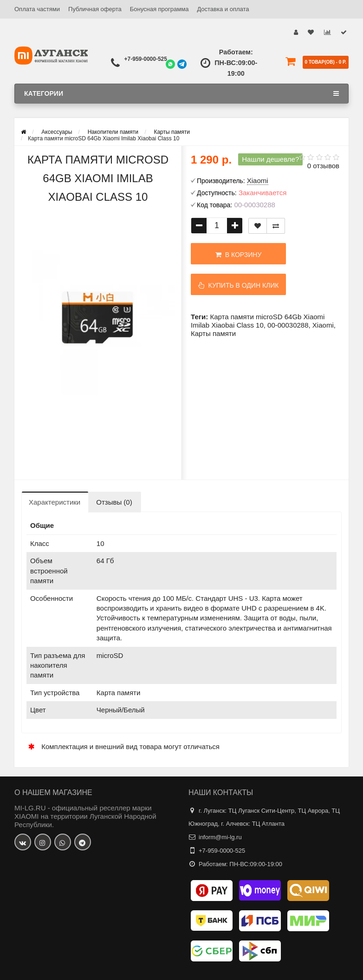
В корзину (237, 255)
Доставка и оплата (223, 9)
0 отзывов (323, 166)
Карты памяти (213, 333)
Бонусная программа (159, 9)
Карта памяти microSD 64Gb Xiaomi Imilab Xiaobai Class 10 (258, 321)
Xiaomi (323, 325)
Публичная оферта (95, 9)
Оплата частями (37, 9)
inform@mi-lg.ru (220, 837)
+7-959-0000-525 (146, 59)
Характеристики (55, 502)
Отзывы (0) (114, 502)
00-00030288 (288, 325)
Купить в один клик (237, 285)
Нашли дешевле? (270, 159)
